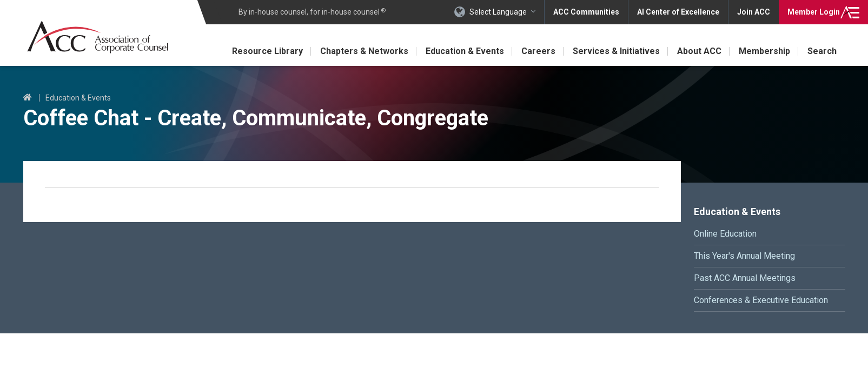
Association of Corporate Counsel (98, 37)
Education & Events (465, 51)
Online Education (725, 234)
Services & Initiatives (616, 51)
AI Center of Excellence (678, 12)
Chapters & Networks (364, 51)
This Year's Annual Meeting (744, 256)
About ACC (699, 51)
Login (814, 12)
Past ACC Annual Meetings (745, 278)
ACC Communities (586, 12)
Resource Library (267, 51)
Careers (538, 51)
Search (822, 51)
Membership (764, 51)
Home (28, 98)
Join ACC (754, 12)
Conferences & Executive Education (761, 300)
